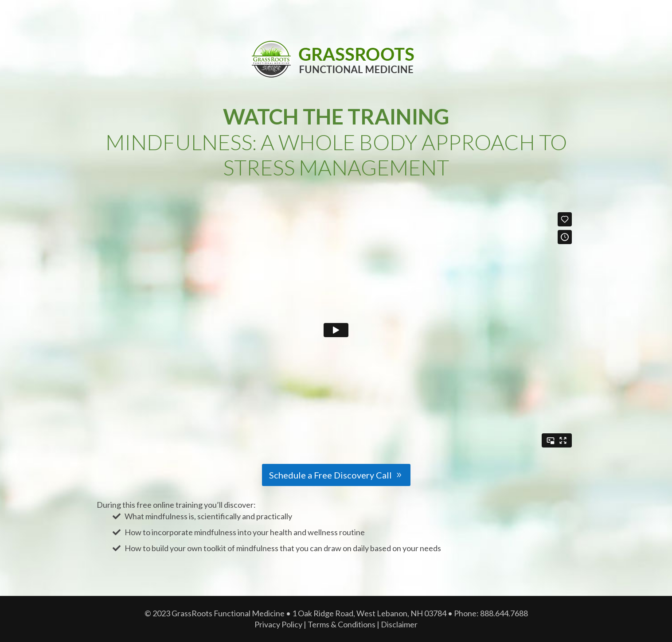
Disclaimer (399, 624)
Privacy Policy (278, 624)
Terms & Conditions (342, 624)
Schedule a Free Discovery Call (330, 475)
